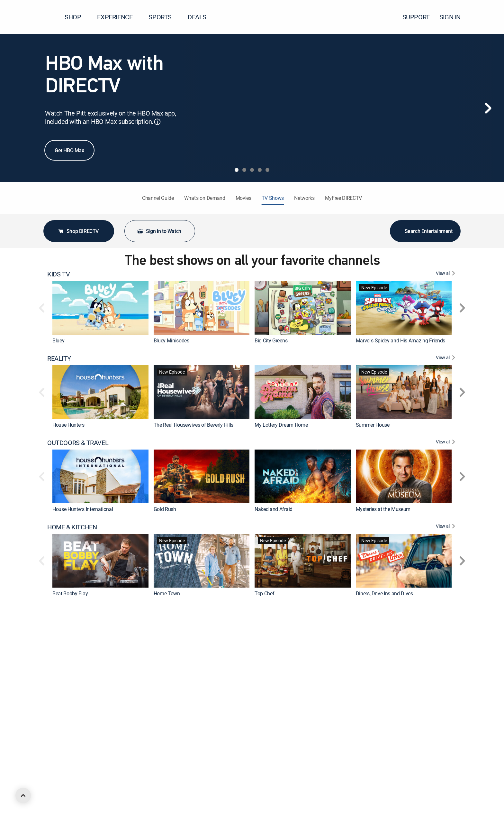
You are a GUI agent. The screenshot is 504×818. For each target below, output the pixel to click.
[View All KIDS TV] (446, 274)
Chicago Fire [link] (268, 762)
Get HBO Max (69, 150)
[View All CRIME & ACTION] (446, 611)
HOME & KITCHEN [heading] (72, 527)
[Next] (488, 108)
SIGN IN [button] (454, 17)
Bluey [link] (58, 340)
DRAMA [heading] (58, 696)
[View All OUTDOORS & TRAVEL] (446, 443)
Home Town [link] (167, 593)
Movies (243, 198)
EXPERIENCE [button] (119, 17)
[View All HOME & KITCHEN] (446, 527)
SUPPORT (416, 17)
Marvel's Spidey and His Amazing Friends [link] (401, 340)
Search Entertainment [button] (425, 231)
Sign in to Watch (159, 231)
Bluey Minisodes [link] (171, 340)
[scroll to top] (23, 795)
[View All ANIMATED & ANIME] (446, 780)
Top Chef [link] (264, 593)
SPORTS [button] (164, 17)
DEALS (197, 17)
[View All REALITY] (446, 358)
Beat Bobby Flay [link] (70, 593)
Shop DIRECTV (78, 231)
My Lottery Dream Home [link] (281, 425)
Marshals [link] (63, 762)
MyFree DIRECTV (344, 198)
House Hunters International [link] (83, 509)
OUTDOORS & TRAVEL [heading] (78, 443)
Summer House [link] (373, 425)
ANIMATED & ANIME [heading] (75, 780)
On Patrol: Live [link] (372, 678)
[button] (488, 17)
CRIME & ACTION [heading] (71, 611)
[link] (100, 308)
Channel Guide (158, 198)
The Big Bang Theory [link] (176, 762)
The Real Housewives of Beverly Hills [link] (194, 425)
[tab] (237, 170)
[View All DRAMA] (446, 696)
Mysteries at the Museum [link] (383, 509)
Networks (304, 198)
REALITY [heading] (59, 358)
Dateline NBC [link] (168, 678)
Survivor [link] (365, 762)
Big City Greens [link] (271, 340)
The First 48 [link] (65, 678)
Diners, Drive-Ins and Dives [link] (384, 593)
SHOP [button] (77, 17)
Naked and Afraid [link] (274, 509)
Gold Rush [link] (165, 509)
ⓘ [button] (157, 122)
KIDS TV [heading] (59, 274)
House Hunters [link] (68, 425)
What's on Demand (205, 198)
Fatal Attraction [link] (271, 678)
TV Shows (273, 198)
